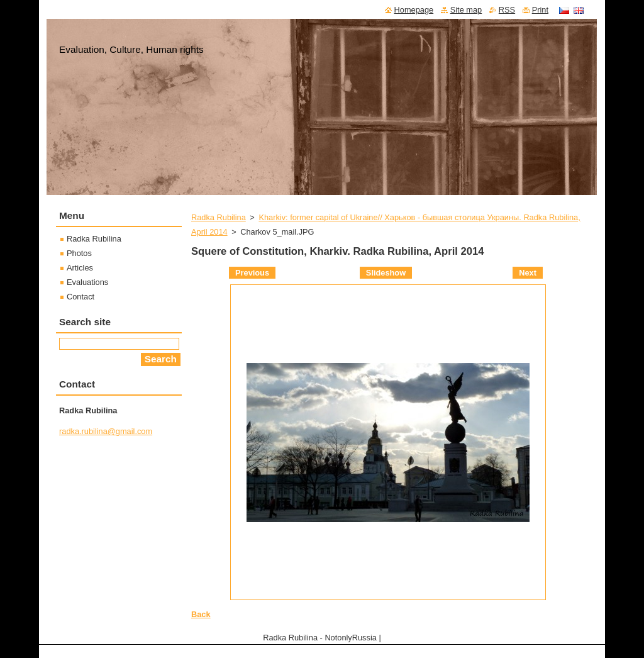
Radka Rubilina (219, 217)
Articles (80, 268)
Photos (79, 253)
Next (528, 273)
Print (540, 10)
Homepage (414, 10)
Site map (466, 10)
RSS (507, 10)
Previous (252, 273)
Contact (80, 297)
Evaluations (87, 282)
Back (201, 614)
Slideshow (386, 273)
